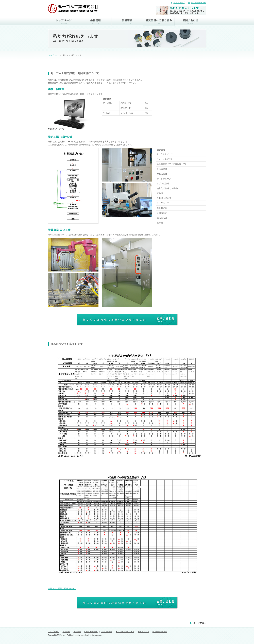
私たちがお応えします (125, 632)
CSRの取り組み (91, 632)
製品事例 (77, 632)
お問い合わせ (107, 632)
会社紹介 (66, 632)
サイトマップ (179, 3)
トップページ (54, 55)
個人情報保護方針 (198, 3)
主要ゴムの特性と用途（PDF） (62, 589)
